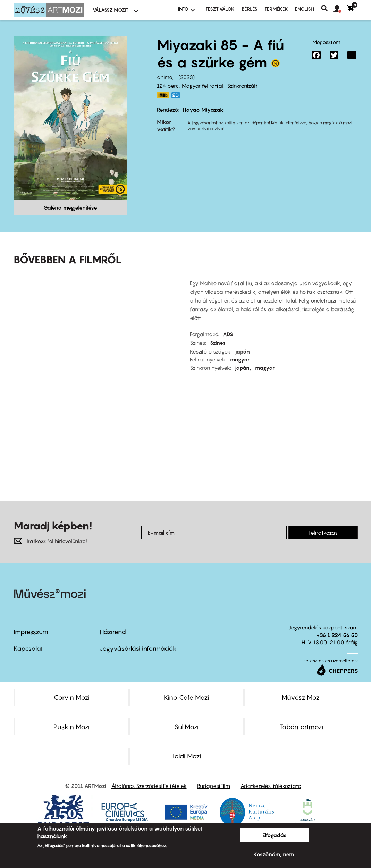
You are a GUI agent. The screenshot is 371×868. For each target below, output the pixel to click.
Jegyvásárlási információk (138, 649)
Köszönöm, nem (274, 854)
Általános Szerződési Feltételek (149, 786)
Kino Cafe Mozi (186, 697)
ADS (228, 334)
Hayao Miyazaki (204, 110)
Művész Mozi (301, 697)
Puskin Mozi (71, 727)
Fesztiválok (220, 9)
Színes (218, 343)
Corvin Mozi (72, 697)
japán (243, 351)
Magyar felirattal (203, 86)
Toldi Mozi (186, 756)
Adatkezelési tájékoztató (271, 786)
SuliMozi (186, 727)
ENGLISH (305, 9)
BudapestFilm (214, 786)
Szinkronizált (242, 86)
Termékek (276, 9)
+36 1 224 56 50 (337, 635)
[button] (340, 9)
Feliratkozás (323, 533)
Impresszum (31, 632)
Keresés (327, 8)
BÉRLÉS (250, 9)
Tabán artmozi (301, 727)
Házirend (113, 632)
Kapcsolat (28, 649)
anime (165, 77)
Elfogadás (275, 835)
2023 (187, 77)
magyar (240, 359)
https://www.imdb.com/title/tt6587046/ (163, 95)
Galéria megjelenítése (70, 207)
